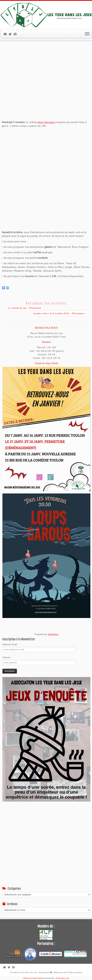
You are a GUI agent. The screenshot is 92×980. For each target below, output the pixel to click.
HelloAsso (53, 634)
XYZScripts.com (62, 978)
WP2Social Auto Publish (33, 978)
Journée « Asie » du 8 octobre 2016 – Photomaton (60, 313)
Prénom (6, 657)
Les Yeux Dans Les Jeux (27, 972)
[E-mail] (6, 34)
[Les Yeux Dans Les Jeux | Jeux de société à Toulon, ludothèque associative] (46, 15)
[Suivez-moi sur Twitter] (11, 34)
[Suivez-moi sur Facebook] (16, 34)
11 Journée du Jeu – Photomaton (23, 308)
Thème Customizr (75, 972)
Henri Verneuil (46, 122)
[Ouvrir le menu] (87, 34)
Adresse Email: (10, 644)
